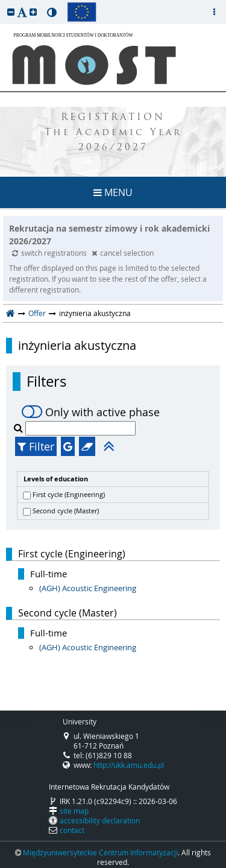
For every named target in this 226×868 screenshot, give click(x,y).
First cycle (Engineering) (69, 494)
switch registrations (50, 253)
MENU (113, 192)
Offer (37, 313)
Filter (36, 446)
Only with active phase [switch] (91, 412)
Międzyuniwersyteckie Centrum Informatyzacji (100, 852)
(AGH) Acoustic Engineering (88, 588)
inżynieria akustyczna (77, 346)
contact (72, 830)
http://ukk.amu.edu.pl (129, 765)
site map (74, 811)
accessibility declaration (100, 820)
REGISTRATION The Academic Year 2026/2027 (113, 133)
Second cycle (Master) (66, 511)
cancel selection (123, 253)
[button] (11, 12)
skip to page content (3, 3)
